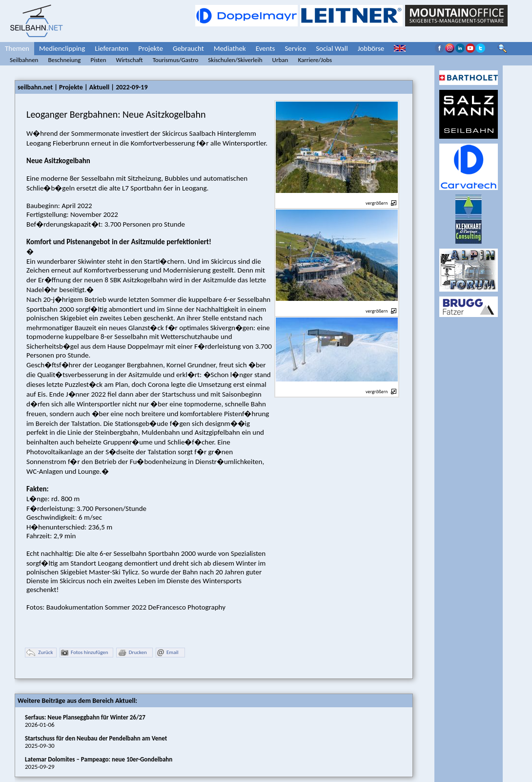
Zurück (40, 653)
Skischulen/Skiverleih (235, 60)
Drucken (132, 653)
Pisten (98, 60)
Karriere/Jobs (315, 60)
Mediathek (230, 48)
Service (295, 48)
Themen (17, 48)
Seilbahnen (24, 60)
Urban (280, 60)
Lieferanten (112, 48)
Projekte (151, 48)
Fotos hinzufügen (85, 653)
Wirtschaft (130, 60)
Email (168, 653)
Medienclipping (62, 48)
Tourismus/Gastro (176, 60)
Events (266, 48)
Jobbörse (371, 48)
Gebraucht (188, 48)
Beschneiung (64, 60)
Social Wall (332, 48)
